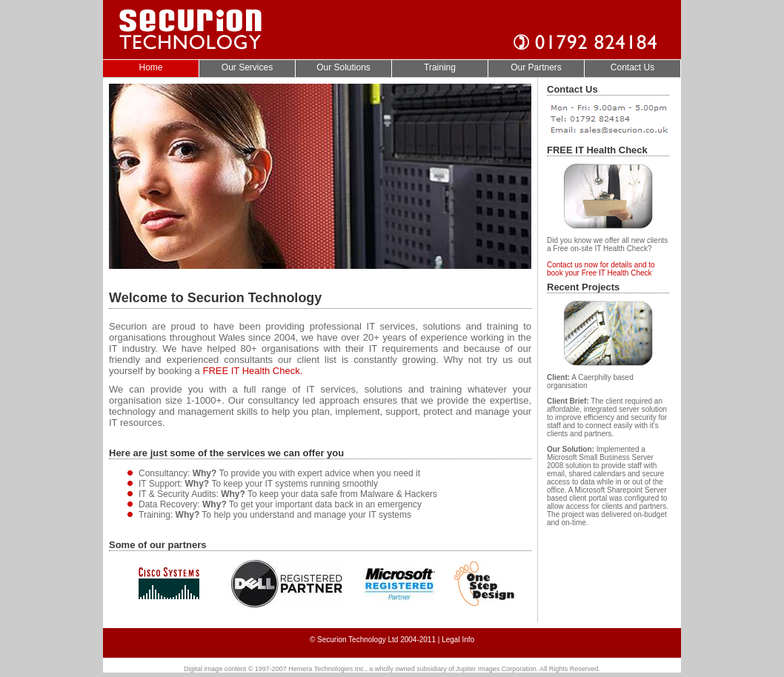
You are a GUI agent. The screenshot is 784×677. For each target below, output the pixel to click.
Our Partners (536, 67)
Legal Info (458, 640)
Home (150, 67)
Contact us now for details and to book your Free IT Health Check (601, 269)
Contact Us (632, 67)
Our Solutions (343, 67)
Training (440, 67)
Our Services (247, 67)
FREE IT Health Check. (252, 371)
